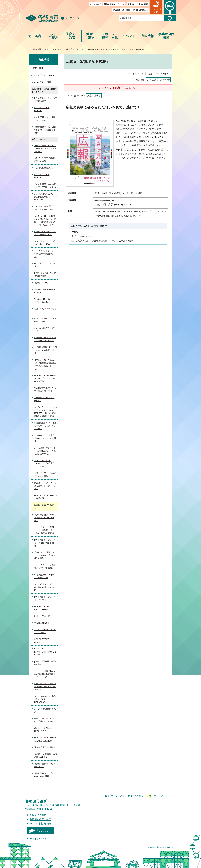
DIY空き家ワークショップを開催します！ (46, 100)
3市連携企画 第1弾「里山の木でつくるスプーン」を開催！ (45, 426)
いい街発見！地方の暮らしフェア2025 (45, 119)
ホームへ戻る (137, 796)
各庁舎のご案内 (38, 815)
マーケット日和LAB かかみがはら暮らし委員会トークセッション (45, 674)
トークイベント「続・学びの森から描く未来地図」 (45, 587)
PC (156, 796)
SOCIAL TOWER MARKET (43, 641)
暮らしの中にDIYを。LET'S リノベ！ (44, 730)
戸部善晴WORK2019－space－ (44, 399)
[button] (156, 7)
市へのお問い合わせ (41, 824)
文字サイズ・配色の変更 (138, 4)
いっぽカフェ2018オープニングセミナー (45, 576)
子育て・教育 (72, 36)
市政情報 (148, 36)
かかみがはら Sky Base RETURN (44, 291)
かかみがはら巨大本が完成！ (45, 710)
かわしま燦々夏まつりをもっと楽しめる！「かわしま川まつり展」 (45, 451)
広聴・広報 (69, 49)
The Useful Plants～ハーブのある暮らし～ (45, 301)
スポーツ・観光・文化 (110, 36)
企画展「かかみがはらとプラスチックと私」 (45, 233)
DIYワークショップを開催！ (45, 265)
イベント (129, 36)
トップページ (72, 18)
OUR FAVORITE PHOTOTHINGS (41, 608)
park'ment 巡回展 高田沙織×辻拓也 (46, 663)
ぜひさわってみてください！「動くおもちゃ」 (45, 720)
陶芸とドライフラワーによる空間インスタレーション (45, 486)
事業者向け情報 (166, 36)
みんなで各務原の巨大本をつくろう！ (45, 631)
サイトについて (38, 839)
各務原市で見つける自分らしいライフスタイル (45, 339)
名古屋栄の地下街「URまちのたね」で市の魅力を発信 (45, 130)
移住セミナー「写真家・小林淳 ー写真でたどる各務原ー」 (45, 149)
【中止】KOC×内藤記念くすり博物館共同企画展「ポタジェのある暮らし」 (45, 364)
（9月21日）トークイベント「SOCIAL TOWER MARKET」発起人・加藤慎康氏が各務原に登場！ (46, 412)
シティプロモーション (88, 49)
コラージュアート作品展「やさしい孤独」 (45, 475)
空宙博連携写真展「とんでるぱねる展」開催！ (45, 389)
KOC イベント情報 (110, 49)
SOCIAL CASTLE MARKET (42, 109)
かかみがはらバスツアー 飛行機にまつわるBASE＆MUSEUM (46, 197)
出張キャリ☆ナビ (42, 616)
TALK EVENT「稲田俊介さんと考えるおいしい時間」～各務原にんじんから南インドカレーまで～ (45, 220)
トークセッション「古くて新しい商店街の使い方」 (45, 254)
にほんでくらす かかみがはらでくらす (45, 320)
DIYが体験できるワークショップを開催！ (46, 598)
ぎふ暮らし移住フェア (44, 168)
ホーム (47, 49)
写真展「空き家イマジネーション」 (45, 765)
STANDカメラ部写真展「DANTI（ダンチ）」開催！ (45, 438)
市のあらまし (44, 831)
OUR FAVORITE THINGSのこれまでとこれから (45, 739)
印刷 (138, 80)
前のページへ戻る (116, 796)
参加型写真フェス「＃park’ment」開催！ (44, 775)
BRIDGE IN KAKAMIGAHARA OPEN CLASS (45, 652)
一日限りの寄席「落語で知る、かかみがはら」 (45, 208)
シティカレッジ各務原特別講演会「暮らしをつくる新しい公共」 (45, 687)
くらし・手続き (53, 36)
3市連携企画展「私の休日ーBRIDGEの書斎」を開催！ (46, 350)
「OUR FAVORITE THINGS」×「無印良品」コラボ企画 (45, 464)
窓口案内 (35, 36)
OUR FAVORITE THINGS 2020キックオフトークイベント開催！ (45, 378)
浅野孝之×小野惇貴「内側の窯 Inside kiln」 (46, 756)
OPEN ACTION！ (42, 623)
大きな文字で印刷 (157, 80)
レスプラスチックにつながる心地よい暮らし (45, 243)
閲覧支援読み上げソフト (114, 4)
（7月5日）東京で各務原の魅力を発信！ (45, 160)
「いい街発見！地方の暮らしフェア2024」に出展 (45, 186)
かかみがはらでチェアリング (45, 329)
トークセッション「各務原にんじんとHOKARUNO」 (45, 699)
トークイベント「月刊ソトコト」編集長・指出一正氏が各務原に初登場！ (45, 530)
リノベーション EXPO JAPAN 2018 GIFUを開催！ (44, 518)
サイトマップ (95, 4)
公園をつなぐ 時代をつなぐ (45, 310)
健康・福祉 (91, 36)
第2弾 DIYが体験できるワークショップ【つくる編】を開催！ (45, 555)
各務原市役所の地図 (41, 819)
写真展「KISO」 (41, 283)
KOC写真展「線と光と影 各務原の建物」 (45, 275)
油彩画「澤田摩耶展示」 (45, 747)
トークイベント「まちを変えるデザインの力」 (45, 567)
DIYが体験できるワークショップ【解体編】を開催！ (46, 543)
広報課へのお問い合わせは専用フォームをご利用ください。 (106, 241)
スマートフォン (168, 796)
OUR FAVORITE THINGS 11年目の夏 (46, 497)
